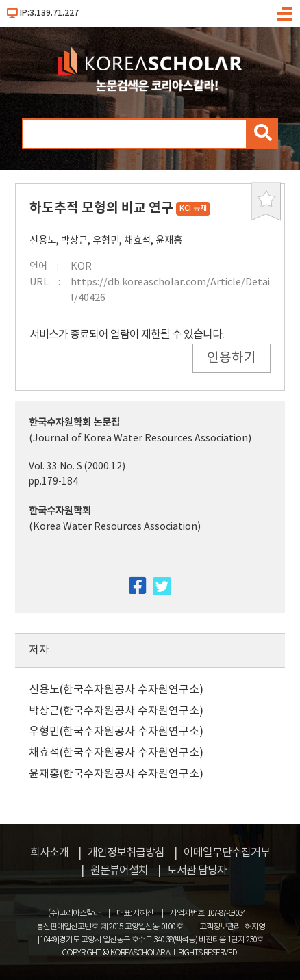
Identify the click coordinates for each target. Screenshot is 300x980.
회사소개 (49, 853)
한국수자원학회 (60, 511)
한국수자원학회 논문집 (74, 423)
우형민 (106, 241)
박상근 (74, 241)
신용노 (43, 241)
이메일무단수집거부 (227, 853)
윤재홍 (169, 241)
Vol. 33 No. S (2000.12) (77, 467)
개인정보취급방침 (126, 853)
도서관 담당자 (197, 871)
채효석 (137, 241)
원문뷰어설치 (119, 871)
